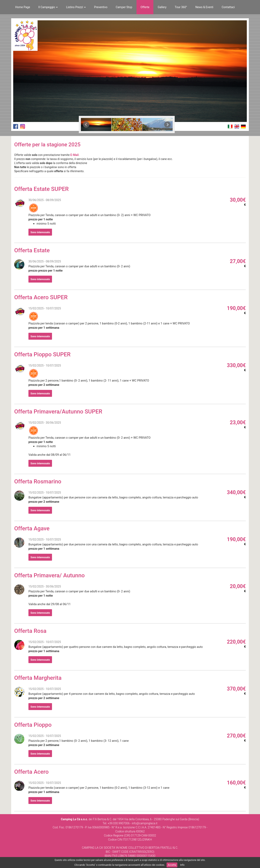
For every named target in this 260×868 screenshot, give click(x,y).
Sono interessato (40, 232)
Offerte (145, 7)
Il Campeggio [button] (48, 7)
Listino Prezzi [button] (76, 7)
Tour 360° (181, 7)
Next (167, 125)
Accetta (172, 865)
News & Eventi (204, 7)
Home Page (23, 7)
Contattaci (228, 7)
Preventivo (101, 7)
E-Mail (74, 155)
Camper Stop (124, 7)
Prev (86, 125)
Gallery (162, 7)
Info (182, 865)
